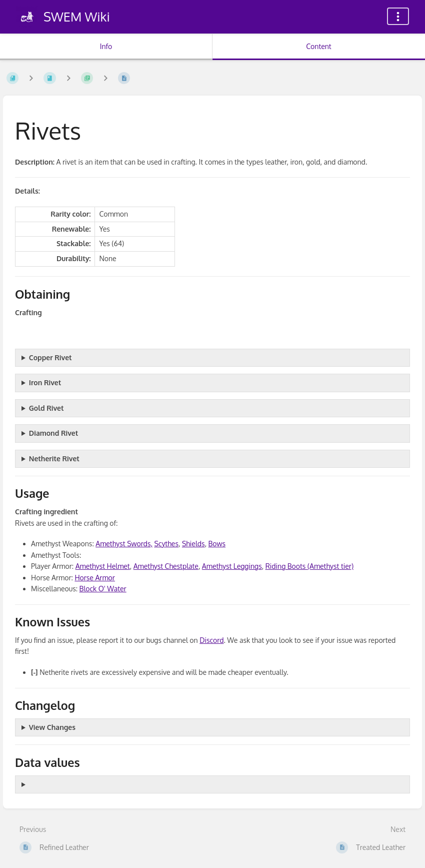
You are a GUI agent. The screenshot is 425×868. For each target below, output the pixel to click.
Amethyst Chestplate (166, 566)
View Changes (52, 727)
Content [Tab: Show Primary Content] (318, 46)
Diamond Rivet (53, 433)
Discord (211, 640)
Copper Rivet (50, 357)
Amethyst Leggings (232, 566)
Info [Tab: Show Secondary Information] (106, 46)
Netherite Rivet (54, 459)
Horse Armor (95, 578)
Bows (217, 544)
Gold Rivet (46, 408)
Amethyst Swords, (124, 544)
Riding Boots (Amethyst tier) (309, 566)
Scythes (166, 544)
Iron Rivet (45, 382)
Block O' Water (103, 589)
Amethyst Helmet (103, 566)
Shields (193, 544)
